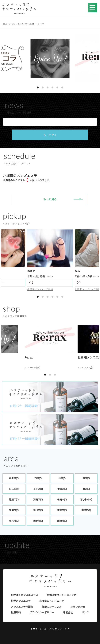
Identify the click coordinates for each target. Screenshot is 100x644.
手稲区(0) (62, 489)
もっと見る (50, 135)
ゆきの (31, 271)
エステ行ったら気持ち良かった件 (19, 24)
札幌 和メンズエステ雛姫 (40, 289)
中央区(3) (14, 478)
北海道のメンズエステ (52, 601)
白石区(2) (14, 489)
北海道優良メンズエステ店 (62, 595)
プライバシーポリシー (42, 612)
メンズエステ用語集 (22, 607)
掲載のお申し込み (52, 607)
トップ (41, 24)
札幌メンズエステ (21, 601)
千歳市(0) (62, 499)
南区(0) (86, 489)
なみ (77, 271)
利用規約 (16, 612)
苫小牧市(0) (86, 499)
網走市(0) (38, 521)
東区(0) (86, 478)
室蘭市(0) (14, 510)
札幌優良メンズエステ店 (24, 595)
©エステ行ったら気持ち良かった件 (50, 629)
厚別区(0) (14, 499)
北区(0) (62, 478)
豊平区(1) (38, 489)
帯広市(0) (62, 510)
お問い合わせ (78, 607)
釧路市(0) (86, 510)
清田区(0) (38, 499)
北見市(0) (14, 521)
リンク (85, 612)
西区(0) (38, 478)
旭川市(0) (38, 510)
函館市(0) (62, 521)
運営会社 (68, 612)
